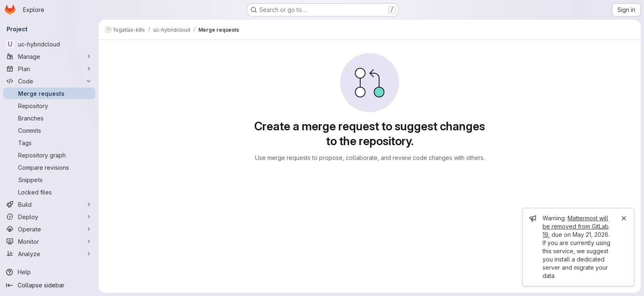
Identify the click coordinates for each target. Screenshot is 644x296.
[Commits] (49, 130)
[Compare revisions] (49, 167)
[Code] (49, 81)
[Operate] (49, 229)
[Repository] (49, 106)
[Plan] (49, 69)
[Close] (624, 218)
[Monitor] (49, 241)
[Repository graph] (49, 155)
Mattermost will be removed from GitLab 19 (576, 226)
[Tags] (49, 143)
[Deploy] (49, 217)
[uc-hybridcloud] (49, 44)
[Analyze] (49, 254)
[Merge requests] (49, 93)
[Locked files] (49, 192)
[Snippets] (49, 180)
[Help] (49, 272)
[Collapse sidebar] (49, 285)
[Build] (49, 204)
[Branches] (49, 118)
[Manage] (49, 56)
